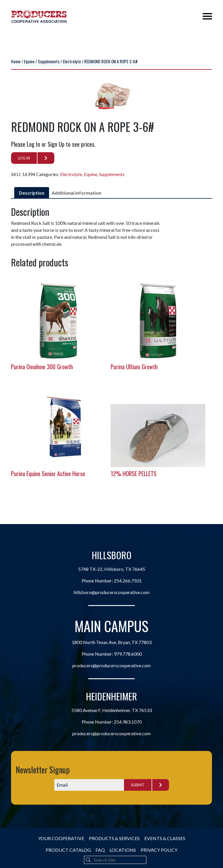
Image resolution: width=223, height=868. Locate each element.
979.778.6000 (128, 654)
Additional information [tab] (77, 193)
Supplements (49, 61)
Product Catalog (68, 850)
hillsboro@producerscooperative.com (112, 592)
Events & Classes (165, 838)
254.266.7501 (128, 581)
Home (16, 61)
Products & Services (114, 838)
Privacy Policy (159, 850)
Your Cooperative (61, 838)
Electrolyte (72, 61)
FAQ (100, 850)
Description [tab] (32, 193)
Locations (123, 850)
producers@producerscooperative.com (111, 665)
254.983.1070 (128, 722)
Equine (29, 61)
